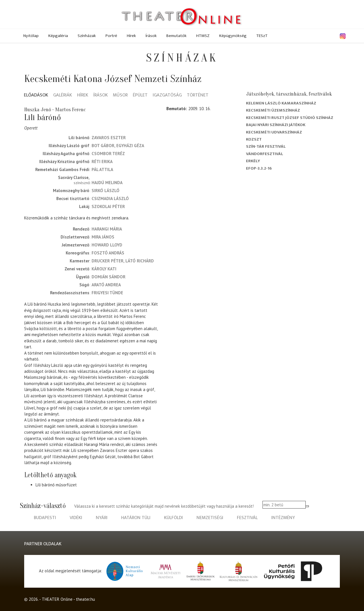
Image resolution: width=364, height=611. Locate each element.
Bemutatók (176, 36)
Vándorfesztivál (265, 154)
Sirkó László (106, 191)
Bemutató (176, 109)
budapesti (45, 518)
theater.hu (85, 599)
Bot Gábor (103, 146)
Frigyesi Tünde (107, 293)
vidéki (76, 518)
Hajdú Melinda (107, 183)
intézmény (283, 518)
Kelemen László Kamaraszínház (281, 103)
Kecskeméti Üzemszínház (273, 110)
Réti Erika (102, 162)
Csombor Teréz (108, 154)
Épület (140, 95)
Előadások (36, 95)
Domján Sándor (108, 277)
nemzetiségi (210, 518)
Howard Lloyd (107, 245)
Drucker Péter (107, 261)
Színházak (87, 36)
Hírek (131, 36)
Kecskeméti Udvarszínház (274, 132)
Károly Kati (104, 269)
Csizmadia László (110, 198)
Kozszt (254, 139)
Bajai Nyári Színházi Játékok (276, 125)
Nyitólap (31, 36)
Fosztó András (108, 253)
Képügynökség (233, 36)
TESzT (262, 36)
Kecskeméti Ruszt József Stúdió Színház (290, 118)
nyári (102, 518)
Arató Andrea (106, 285)
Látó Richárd (140, 261)
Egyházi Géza (130, 146)
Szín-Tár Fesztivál (266, 146)
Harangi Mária (107, 229)
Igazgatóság (167, 95)
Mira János (103, 237)
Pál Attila (102, 169)
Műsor (120, 95)
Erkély (253, 161)
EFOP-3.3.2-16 (259, 168)
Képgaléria (58, 36)
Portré (111, 36)
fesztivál (247, 518)
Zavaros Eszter (109, 138)
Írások (151, 36)
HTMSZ (203, 36)
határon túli (136, 518)
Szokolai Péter (108, 206)
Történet (198, 95)
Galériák (63, 95)
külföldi (173, 518)
